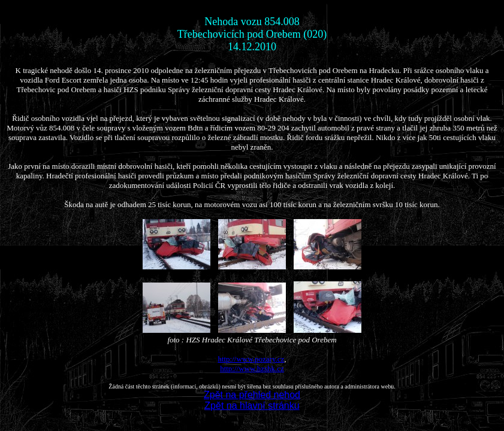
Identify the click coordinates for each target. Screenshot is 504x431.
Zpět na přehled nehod (252, 395)
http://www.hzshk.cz (252, 368)
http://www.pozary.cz (251, 359)
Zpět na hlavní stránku (252, 406)
